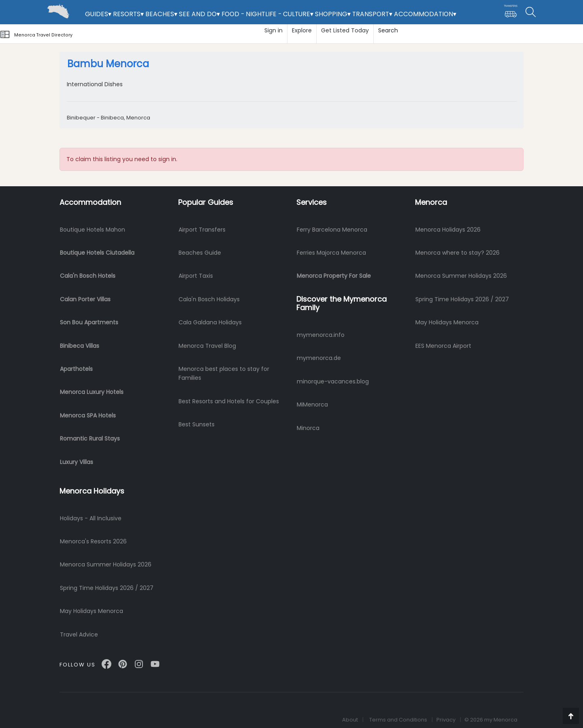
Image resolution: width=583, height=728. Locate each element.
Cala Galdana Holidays (210, 322)
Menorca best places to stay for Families (224, 373)
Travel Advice (79, 634)
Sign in (273, 30)
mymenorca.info (321, 335)
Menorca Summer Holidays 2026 (461, 276)
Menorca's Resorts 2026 (93, 541)
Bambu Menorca (108, 64)
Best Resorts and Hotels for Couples (229, 401)
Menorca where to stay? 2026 (457, 253)
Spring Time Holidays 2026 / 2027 (462, 299)
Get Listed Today (345, 30)
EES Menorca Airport (443, 346)
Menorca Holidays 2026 (448, 230)
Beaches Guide (200, 253)
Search (388, 30)
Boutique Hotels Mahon (93, 230)
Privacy (446, 720)
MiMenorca (312, 404)
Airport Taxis (196, 276)
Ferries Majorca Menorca (331, 253)
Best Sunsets (197, 424)
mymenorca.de (319, 358)
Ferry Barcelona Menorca (332, 230)
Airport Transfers (202, 230)
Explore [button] (302, 30)
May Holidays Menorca (447, 322)
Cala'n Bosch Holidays (209, 299)
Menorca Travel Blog (207, 346)
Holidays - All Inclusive (91, 518)
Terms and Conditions (398, 720)
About (350, 720)
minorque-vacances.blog (333, 381)
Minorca (308, 428)
